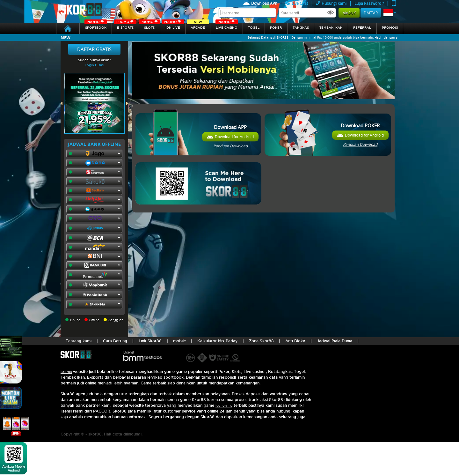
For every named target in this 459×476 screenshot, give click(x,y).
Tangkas (301, 28)
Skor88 (66, 372)
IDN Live (173, 26)
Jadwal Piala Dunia (335, 341)
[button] (390, 13)
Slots (149, 26)
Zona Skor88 (261, 341)
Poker (276, 28)
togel (254, 28)
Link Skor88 (150, 341)
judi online (224, 406)
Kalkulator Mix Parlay (217, 341)
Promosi (390, 28)
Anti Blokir (295, 341)
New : (67, 37)
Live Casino (227, 26)
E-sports (125, 26)
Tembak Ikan (331, 28)
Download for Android (234, 137)
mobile (179, 341)
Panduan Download (230, 146)
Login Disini (95, 65)
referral (362, 28)
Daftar (371, 13)
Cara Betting (115, 341)
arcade (198, 26)
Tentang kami (79, 341)
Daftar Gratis (94, 49)
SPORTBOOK (96, 26)
